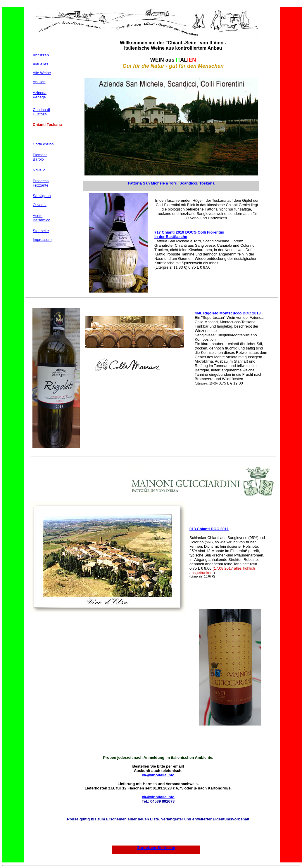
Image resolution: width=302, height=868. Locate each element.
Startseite (41, 231)
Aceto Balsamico (42, 218)
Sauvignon (42, 196)
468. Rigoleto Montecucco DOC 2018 (228, 313)
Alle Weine (42, 73)
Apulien (39, 82)
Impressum (42, 240)
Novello (39, 170)
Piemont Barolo (40, 157)
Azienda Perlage (40, 95)
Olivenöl (40, 205)
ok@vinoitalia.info (158, 775)
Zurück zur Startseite (156, 848)
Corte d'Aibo (43, 144)
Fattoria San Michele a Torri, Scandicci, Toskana (171, 183)
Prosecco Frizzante (41, 183)
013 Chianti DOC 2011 (209, 529)
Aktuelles (40, 64)
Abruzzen (41, 55)
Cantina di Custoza (41, 112)
